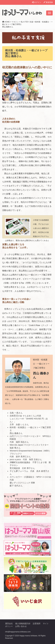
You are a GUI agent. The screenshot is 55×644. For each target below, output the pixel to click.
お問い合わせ (21, 626)
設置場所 (37, 624)
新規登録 (48, 2)
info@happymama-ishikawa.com (18, 632)
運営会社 (9, 624)
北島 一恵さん (16, 413)
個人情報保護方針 (23, 624)
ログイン (37, 2)
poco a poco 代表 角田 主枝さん (26, 459)
